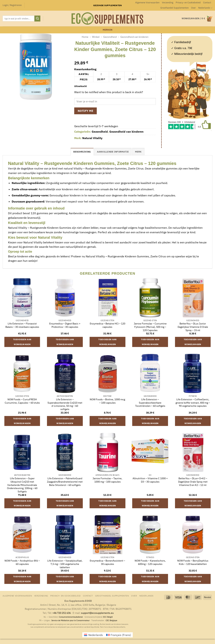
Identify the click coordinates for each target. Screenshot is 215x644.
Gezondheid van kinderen (134, 37)
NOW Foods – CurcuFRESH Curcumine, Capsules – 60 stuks (22, 401)
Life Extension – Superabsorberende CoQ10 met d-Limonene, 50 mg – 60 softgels (65, 404)
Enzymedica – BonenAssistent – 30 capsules (107, 562)
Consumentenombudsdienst (71, 617)
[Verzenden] (37, 19)
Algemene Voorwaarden (147, 3)
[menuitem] (205, 8)
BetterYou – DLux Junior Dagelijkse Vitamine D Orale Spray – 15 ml (193, 327)
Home (85, 37)
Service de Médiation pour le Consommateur (70, 620)
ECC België (108, 617)
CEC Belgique (111, 620)
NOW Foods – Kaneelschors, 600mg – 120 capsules (150, 562)
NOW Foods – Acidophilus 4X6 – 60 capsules (22, 562)
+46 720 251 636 (62, 613)
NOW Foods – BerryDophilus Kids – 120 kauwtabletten (193, 562)
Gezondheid (110, 37)
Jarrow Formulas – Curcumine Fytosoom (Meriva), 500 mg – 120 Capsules (150, 327)
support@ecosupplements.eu (97, 613)
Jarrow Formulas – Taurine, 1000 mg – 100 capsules (107, 480)
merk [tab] (138, 152)
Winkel (96, 37)
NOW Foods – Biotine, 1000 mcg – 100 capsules (107, 401)
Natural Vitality (92, 138)
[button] (12, 5)
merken (108, 30)
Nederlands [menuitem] (96, 635)
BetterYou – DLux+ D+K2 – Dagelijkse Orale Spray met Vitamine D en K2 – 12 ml (193, 482)
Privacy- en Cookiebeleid (188, 3)
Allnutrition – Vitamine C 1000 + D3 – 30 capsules (150, 480)
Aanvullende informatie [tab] (113, 152)
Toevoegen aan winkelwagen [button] (22, 342)
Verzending (168, 3)
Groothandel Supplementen (174, 8)
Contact (207, 3)
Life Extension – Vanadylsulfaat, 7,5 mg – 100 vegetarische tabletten (65, 564)
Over (193, 8)
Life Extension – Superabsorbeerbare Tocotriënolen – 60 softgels (150, 403)
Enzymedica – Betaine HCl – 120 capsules (107, 325)
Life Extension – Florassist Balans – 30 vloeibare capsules (22, 325)
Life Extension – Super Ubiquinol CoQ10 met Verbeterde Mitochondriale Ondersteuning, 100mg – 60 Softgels (22, 485)
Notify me (85, 111)
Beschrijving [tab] (82, 152)
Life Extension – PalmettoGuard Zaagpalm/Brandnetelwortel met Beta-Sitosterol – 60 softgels (65, 482)
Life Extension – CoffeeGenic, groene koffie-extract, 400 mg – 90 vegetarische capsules (193, 403)
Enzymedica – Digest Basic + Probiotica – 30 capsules (65, 325)
